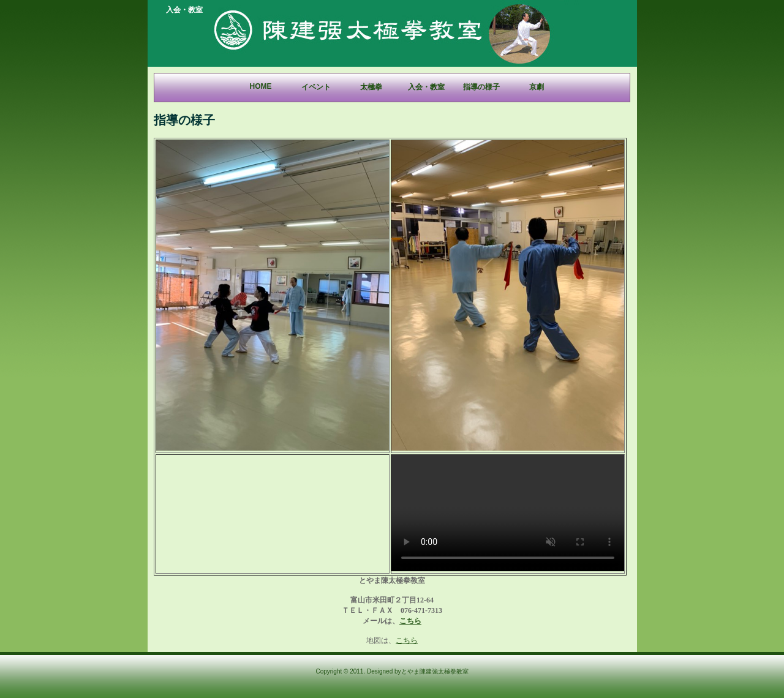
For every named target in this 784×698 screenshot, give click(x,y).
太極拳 (371, 87)
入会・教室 (426, 87)
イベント (316, 87)
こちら (410, 621)
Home (261, 86)
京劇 (537, 87)
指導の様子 (481, 87)
